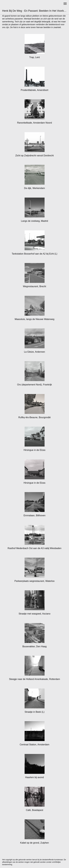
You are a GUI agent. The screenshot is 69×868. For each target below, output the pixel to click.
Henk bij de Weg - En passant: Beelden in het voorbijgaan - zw (36, 11)
